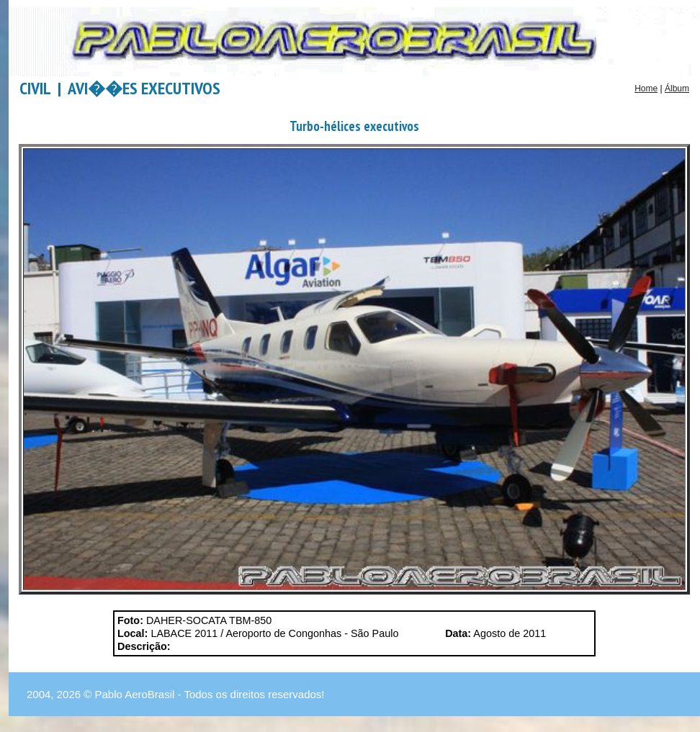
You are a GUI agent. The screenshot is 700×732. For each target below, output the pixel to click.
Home (646, 89)
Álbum (677, 89)
